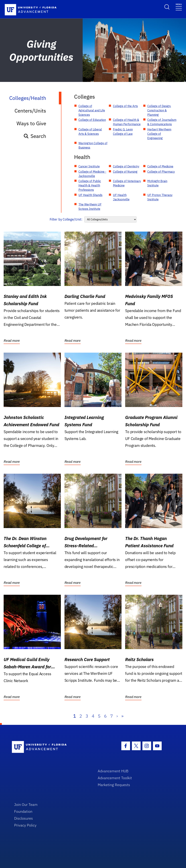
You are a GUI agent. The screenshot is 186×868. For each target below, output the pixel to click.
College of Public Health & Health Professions (90, 185)
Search (35, 136)
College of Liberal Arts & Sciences (90, 132)
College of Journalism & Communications (162, 122)
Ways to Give (31, 123)
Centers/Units (30, 111)
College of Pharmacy (161, 172)
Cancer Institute (89, 166)
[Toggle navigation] (179, 7)
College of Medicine (160, 166)
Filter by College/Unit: (66, 219)
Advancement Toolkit (115, 778)
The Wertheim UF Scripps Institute (90, 207)
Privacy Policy (25, 825)
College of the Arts (125, 106)
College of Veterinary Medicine (127, 183)
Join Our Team (26, 804)
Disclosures (24, 818)
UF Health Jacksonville (121, 197)
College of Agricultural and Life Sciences (92, 110)
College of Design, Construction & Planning (159, 110)
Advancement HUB (113, 771)
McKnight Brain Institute (157, 183)
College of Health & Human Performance (127, 122)
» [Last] (122, 716)
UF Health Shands (90, 195)
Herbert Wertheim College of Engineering (159, 134)
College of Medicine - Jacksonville (92, 174)
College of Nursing (125, 172)
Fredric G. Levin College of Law (123, 132)
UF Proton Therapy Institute (160, 197)
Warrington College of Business (93, 145)
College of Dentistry (126, 166)
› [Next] (117, 716)
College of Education (92, 120)
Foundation (23, 811)
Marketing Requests (114, 785)
